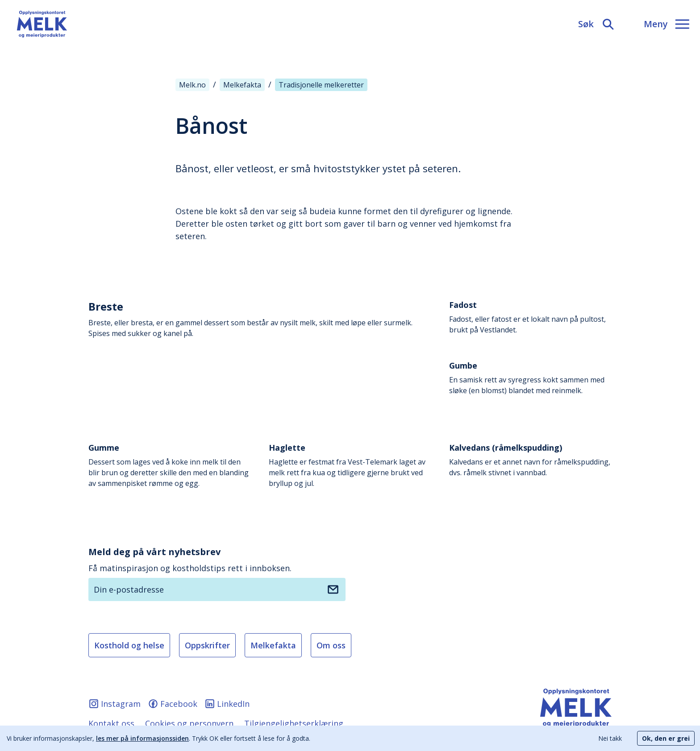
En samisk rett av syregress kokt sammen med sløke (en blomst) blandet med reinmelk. (530, 378)
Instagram (115, 704)
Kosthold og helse (129, 645)
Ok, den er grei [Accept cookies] (666, 738)
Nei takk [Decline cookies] (610, 738)
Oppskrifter (207, 645)
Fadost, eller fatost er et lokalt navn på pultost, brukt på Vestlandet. (530, 317)
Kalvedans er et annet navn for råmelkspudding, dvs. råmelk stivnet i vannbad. (530, 460)
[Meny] (667, 24)
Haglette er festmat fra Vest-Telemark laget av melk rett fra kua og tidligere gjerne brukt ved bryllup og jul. (350, 465)
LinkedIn (227, 704)
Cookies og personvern (189, 723)
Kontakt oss (111, 723)
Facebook (173, 704)
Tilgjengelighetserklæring (294, 723)
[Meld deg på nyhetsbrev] (333, 589)
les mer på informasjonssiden (142, 738)
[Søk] (597, 24)
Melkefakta (273, 645)
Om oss (331, 645)
